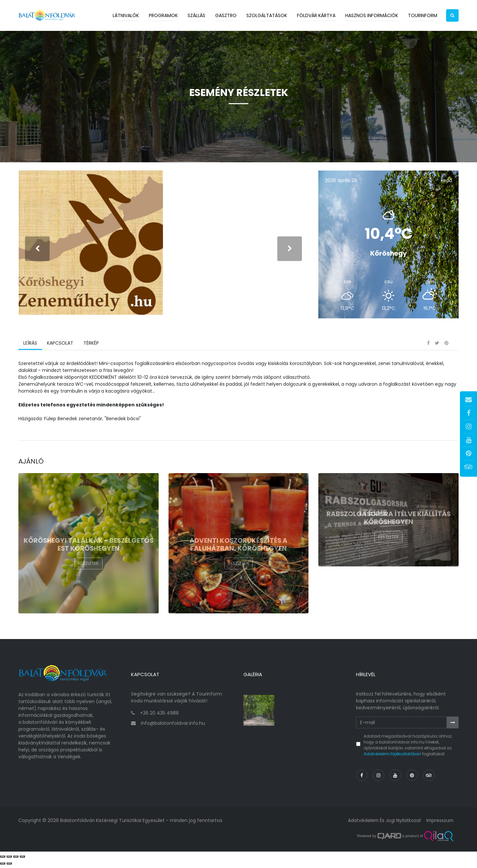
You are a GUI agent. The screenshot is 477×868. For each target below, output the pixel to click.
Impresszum (439, 823)
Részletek (88, 567)
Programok (163, 15)
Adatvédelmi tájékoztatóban (392, 756)
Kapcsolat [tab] (60, 347)
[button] (452, 15)
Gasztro (226, 15)
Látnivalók (126, 15)
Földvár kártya (316, 15)
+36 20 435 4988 (159, 716)
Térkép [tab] (91, 347)
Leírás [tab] (30, 347)
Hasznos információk (372, 15)
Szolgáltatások (267, 15)
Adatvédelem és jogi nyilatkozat (383, 823)
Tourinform (423, 15)
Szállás (196, 15)
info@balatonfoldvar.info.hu (173, 726)
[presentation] (37, 250)
